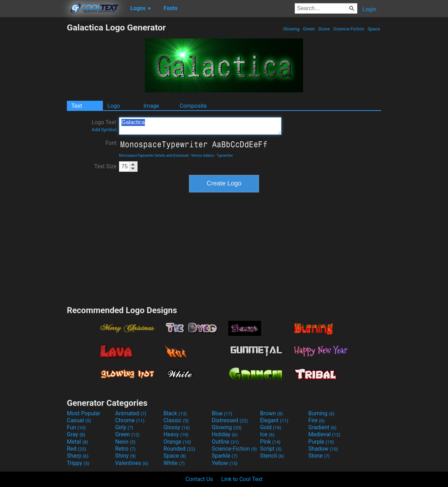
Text (77, 106)
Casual (79, 420)
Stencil (272, 456)
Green (309, 29)
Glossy (177, 427)
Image (151, 106)
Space (374, 29)
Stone (324, 29)
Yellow (225, 463)
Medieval (324, 434)
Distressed (230, 420)
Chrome (130, 420)
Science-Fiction (349, 29)
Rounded (179, 449)
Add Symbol (104, 130)
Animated (131, 413)
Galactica (200, 126)
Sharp (78, 456)
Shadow (323, 449)
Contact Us (199, 479)
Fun (76, 427)
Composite (193, 106)
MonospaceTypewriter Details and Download (154, 156)
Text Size (105, 166)
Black (175, 413)
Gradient (322, 427)
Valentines (132, 463)
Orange (177, 442)
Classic (176, 420)
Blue (222, 413)
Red (76, 449)
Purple (321, 442)
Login (369, 9)
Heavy (176, 434)
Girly (124, 427)
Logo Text (104, 126)
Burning (321, 413)
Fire (317, 420)
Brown (271, 413)
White (174, 463)
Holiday (225, 434)
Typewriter (225, 156)
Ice (267, 434)
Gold (271, 427)
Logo (114, 106)
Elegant (274, 420)
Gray (76, 434)
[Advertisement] (33, 127)
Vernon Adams (203, 156)
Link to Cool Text (242, 479)
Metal (78, 442)
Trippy (78, 463)
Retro (125, 449)
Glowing (291, 29)
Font (111, 143)
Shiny (125, 456)
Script (271, 449)
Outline (225, 442)
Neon (125, 442)
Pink (270, 442)
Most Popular (84, 413)
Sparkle (225, 456)
